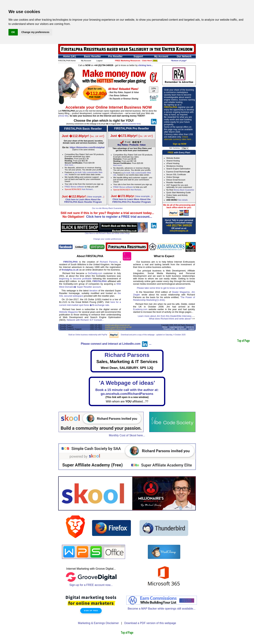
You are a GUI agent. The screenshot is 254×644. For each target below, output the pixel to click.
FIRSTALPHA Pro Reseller (131, 128)
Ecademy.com (140, 309)
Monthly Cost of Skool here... (127, 435)
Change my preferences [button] (35, 32)
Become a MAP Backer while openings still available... (162, 609)
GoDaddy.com (95, 273)
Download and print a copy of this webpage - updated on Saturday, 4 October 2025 (153, 335)
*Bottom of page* (179, 61)
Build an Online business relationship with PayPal (88, 335)
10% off (154, 90)
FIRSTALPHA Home (67, 61)
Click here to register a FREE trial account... (119, 217)
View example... (95, 197)
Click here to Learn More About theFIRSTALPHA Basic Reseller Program (83, 201)
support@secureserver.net (115, 329)
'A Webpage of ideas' (127, 383)
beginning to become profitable (75, 279)
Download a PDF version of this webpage (150, 623)
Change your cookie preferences (107, 239)
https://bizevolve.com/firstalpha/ (87, 147)
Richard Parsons (109, 262)
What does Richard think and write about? (170, 319)
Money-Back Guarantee (184, 190)
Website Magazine (69, 312)
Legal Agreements (177, 327)
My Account (86, 61)
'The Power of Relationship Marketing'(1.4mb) (164, 299)
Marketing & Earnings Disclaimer (98, 623)
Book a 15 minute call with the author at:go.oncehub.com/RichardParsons (127, 392)
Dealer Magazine (181, 292)
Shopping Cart (169, 329)
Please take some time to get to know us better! (161, 288)
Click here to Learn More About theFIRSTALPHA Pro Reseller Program (131, 201)
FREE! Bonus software (75, 187)
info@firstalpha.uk (179, 231)
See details (183, 200)
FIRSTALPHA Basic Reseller (83, 129)
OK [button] (13, 32)
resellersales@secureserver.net (117, 325)
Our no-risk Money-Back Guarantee (107, 208)
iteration (93, 291)
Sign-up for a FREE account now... (91, 584)
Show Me (63, 116)
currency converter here (131, 124)
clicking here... (145, 65)
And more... (70, 165)
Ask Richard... (88, 189)
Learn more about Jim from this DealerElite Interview (164, 316)
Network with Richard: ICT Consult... (85, 320)
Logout (99, 61)
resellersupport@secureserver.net (118, 327)
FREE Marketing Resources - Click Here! (136, 61)
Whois (165, 327)
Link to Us (190, 327)
